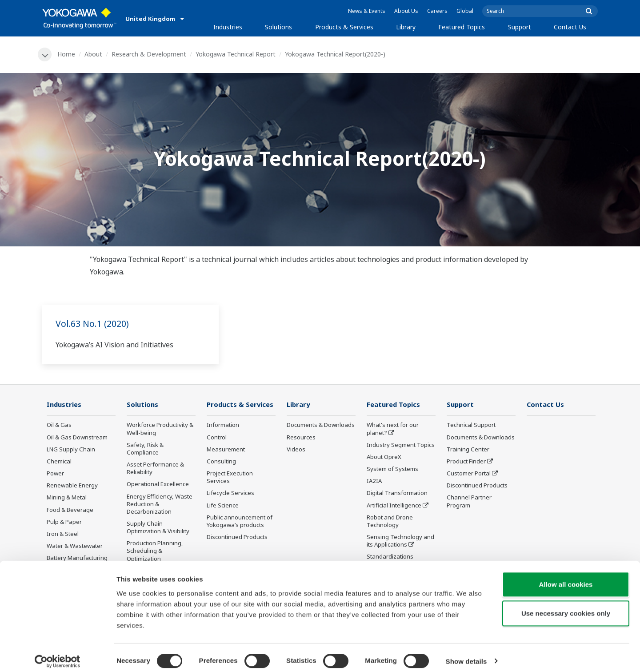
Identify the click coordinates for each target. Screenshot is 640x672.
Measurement (226, 450)
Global (465, 11)
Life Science (223, 506)
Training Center (468, 450)
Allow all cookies (566, 577)
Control (217, 438)
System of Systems (392, 469)
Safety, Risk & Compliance (145, 449)
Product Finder (466, 462)
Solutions (278, 27)
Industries (228, 27)
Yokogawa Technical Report (236, 54)
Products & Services (344, 27)
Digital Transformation (397, 494)
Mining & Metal (67, 498)
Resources (301, 438)
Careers (437, 11)
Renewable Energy (72, 486)
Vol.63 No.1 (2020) (93, 324)
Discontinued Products (237, 537)
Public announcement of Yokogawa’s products (240, 521)
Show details (466, 654)
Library (406, 27)
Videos (296, 450)
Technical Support (471, 426)
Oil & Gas (59, 426)
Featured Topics (462, 27)
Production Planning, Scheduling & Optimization (155, 551)
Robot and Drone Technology (390, 521)
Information (223, 426)
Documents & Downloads (321, 426)
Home (67, 54)
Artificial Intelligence (394, 506)
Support (520, 27)
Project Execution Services (230, 477)
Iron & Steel (63, 534)
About (94, 54)
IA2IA (374, 482)
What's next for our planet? (393, 429)
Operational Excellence (158, 485)
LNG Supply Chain (71, 450)
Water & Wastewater (75, 546)
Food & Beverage (70, 510)
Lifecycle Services (230, 494)
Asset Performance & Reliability (155, 469)
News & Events (367, 11)
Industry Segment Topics (401, 445)
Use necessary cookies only (566, 607)
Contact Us (570, 27)
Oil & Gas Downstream (77, 438)
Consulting (221, 462)
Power (55, 474)
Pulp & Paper (64, 522)
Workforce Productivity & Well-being (160, 429)
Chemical (59, 462)
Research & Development (149, 54)
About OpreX (384, 457)
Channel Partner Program (469, 502)
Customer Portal (469, 474)
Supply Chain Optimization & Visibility (158, 528)
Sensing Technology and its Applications (400, 541)
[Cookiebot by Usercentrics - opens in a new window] (58, 655)
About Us (406, 11)
